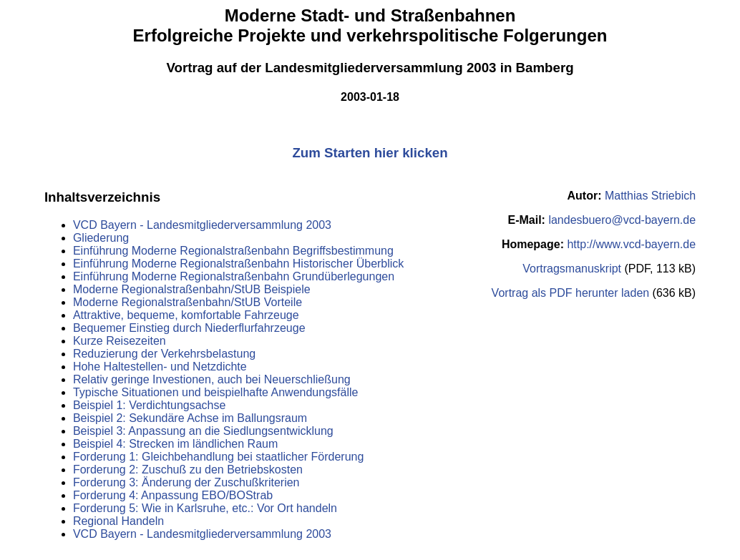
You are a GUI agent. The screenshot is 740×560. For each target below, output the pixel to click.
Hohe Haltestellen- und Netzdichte (160, 367)
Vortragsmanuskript (572, 269)
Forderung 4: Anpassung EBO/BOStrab (173, 495)
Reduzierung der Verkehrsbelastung (164, 354)
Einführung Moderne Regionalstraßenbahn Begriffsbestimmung (233, 251)
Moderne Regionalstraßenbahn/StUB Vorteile (188, 302)
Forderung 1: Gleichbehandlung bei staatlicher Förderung (218, 457)
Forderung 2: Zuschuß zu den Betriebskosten (188, 470)
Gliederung (101, 238)
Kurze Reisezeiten (120, 341)
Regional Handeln (118, 521)
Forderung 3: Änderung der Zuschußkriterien (186, 482)
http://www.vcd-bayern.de (631, 244)
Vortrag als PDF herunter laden (571, 293)
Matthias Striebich (650, 196)
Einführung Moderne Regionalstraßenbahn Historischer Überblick (238, 264)
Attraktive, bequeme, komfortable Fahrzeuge (186, 315)
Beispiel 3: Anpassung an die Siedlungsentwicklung (203, 431)
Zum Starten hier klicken (370, 153)
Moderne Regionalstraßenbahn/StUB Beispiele (192, 289)
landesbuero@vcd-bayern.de (622, 220)
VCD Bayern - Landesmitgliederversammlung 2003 (202, 225)
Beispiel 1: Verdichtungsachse (149, 405)
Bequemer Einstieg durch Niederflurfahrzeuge (189, 328)
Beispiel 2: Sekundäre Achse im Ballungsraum (190, 418)
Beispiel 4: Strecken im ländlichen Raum (175, 444)
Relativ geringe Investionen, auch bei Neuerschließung (212, 379)
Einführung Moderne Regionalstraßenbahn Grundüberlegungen (234, 276)
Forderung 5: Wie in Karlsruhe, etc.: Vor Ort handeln (205, 508)
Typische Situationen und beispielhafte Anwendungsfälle (216, 392)
